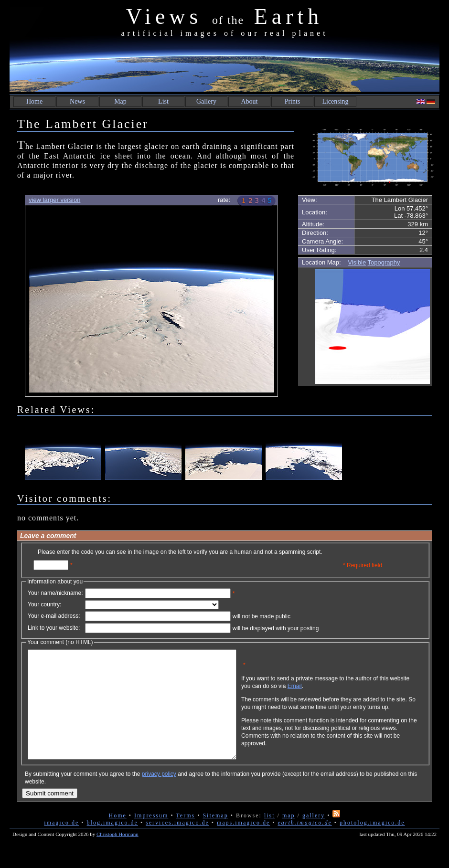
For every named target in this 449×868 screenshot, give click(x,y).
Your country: (44, 604)
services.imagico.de (177, 844)
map (289, 837)
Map (120, 101)
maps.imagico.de (243, 844)
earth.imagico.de (305, 844)
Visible (357, 262)
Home (34, 101)
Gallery (206, 101)
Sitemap (215, 837)
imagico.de (61, 844)
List (163, 101)
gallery (314, 837)
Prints (293, 101)
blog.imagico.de (112, 844)
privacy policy (159, 795)
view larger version (54, 200)
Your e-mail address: (54, 616)
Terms (185, 837)
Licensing (335, 101)
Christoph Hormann (118, 856)
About (250, 101)
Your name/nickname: (55, 593)
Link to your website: (54, 628)
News (77, 101)
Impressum (151, 837)
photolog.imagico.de (372, 844)
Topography (384, 262)
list (270, 837)
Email (341, 693)
